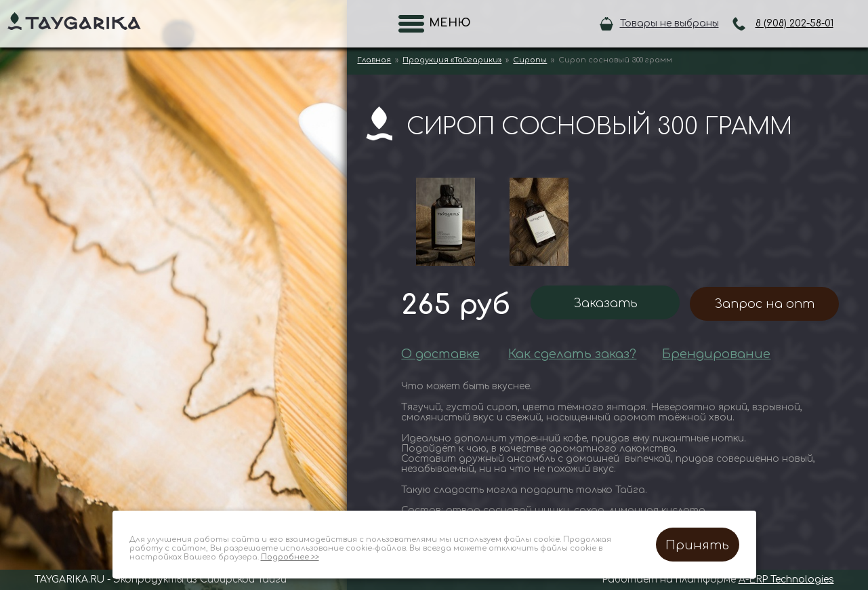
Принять (697, 545)
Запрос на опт (764, 304)
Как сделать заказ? (572, 354)
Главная (374, 60)
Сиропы (530, 60)
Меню (446, 23)
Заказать (605, 303)
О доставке (440, 354)
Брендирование (716, 354)
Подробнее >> (290, 557)
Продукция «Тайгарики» (452, 60)
